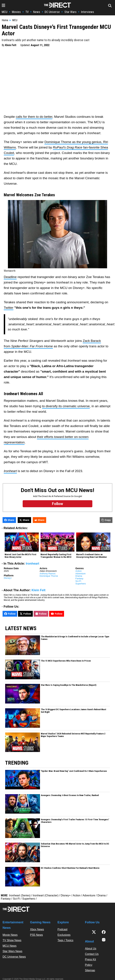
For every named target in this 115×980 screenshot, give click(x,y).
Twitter (9, 308)
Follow (10, 614)
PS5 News (36, 935)
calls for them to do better (34, 117)
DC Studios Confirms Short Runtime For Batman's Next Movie (70, 868)
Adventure (80, 574)
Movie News (10, 935)
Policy (89, 965)
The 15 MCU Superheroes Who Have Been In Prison (66, 661)
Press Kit (90, 959)
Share (9, 520)
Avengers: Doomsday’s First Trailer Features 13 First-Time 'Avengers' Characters (75, 821)
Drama (79, 576)
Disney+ (8, 578)
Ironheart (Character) (46, 895)
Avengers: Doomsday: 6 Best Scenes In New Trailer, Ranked (70, 795)
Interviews (88, 12)
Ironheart (32, 564)
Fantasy (79, 578)
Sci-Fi (78, 581)
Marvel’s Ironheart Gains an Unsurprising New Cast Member (92, 556)
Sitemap (90, 970)
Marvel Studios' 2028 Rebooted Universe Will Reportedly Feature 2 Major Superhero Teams (73, 735)
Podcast (62, 929)
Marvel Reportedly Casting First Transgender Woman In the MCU (56, 556)
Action (78, 571)
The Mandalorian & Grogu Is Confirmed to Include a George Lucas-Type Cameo (75, 638)
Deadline (10, 277)
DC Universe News (14, 957)
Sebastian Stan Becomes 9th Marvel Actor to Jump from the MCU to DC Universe (75, 845)
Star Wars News (12, 951)
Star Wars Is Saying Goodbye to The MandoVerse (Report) (69, 685)
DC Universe (52, 12)
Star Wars (70, 12)
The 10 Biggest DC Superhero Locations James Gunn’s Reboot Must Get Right (73, 711)
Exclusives (64, 935)
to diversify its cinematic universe (66, 406)
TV (27, 12)
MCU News (10, 946)
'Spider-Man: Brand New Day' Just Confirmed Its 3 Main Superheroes (74, 771)
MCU (5, 12)
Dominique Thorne (49, 576)
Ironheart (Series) (20, 895)
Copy (106, 520)
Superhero (81, 584)
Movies (16, 12)
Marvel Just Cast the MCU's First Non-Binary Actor (20, 556)
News (37, 12)
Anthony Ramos (48, 574)
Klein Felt (11, 45)
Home (5, 20)
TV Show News (12, 940)
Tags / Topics (65, 940)
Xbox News (37, 929)
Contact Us (92, 954)
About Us (91, 949)
